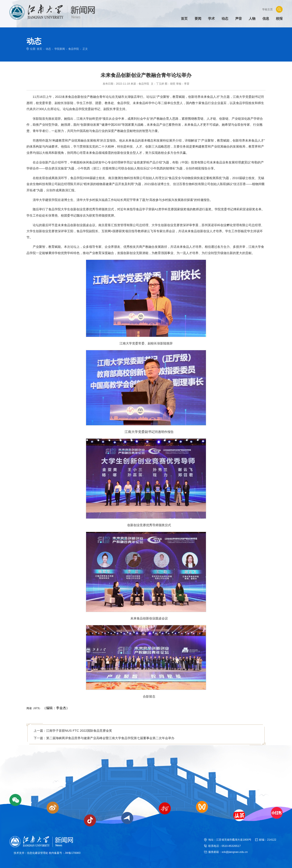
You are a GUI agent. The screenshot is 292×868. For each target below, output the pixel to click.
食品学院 (74, 49)
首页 (39, 49)
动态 (48, 49)
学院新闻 (60, 49)
